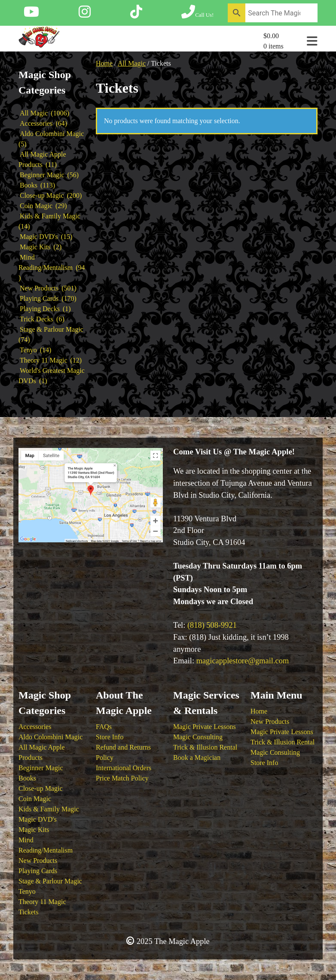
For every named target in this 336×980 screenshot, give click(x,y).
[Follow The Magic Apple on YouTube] (31, 15)
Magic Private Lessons (205, 727)
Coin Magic (35, 799)
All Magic (132, 63)
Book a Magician (197, 758)
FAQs (104, 727)
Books (27, 778)
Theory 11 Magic (42, 902)
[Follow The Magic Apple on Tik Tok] (136, 15)
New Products (38, 861)
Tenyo (27, 891)
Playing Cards (38, 871)
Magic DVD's (38, 819)
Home (104, 63)
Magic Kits (34, 830)
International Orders (124, 768)
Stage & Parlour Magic (50, 881)
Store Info (110, 737)
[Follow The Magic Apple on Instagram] (85, 15)
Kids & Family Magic (49, 809)
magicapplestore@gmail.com (243, 661)
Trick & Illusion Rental (205, 747)
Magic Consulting (198, 737)
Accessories (35, 727)
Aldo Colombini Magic (50, 737)
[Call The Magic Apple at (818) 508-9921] (197, 15)
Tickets (29, 912)
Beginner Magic (41, 768)
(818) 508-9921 (212, 625)
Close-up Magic (41, 788)
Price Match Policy (122, 778)
